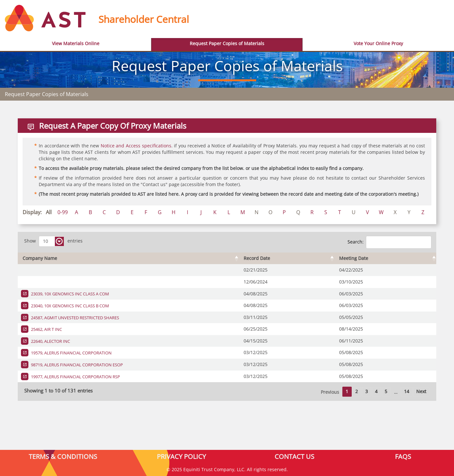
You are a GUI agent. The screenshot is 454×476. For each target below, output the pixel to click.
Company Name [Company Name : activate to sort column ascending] (40, 258)
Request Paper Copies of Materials (227, 43)
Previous (330, 392)
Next (421, 391)
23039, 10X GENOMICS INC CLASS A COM (70, 294)
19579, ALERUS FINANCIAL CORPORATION (71, 353)
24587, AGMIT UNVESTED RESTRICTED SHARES (75, 318)
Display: (32, 212)
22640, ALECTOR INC (50, 341)
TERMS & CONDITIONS (63, 456)
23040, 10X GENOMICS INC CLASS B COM (70, 306)
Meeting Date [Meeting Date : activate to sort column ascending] (354, 258)
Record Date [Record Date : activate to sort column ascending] (257, 258)
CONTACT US (294, 456)
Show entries (53, 241)
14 (407, 391)
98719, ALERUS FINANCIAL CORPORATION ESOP (76, 365)
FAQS (403, 456)
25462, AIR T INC (46, 329)
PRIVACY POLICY (181, 456)
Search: (389, 242)
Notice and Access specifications (136, 146)
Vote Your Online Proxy (378, 43)
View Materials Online (76, 43)
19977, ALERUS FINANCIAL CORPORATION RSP (75, 377)
